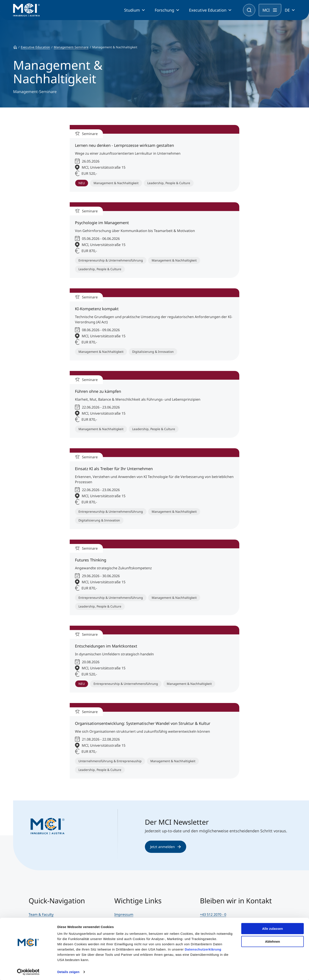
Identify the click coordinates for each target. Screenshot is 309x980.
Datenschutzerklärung (203, 949)
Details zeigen (68, 971)
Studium (132, 10)
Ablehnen (273, 941)
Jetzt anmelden (166, 847)
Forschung (164, 10)
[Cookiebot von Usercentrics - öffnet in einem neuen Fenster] (28, 971)
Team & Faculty (41, 914)
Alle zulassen (272, 928)
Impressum (124, 914)
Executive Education (208, 10)
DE (287, 10)
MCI (266, 10)
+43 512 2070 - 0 (213, 914)
